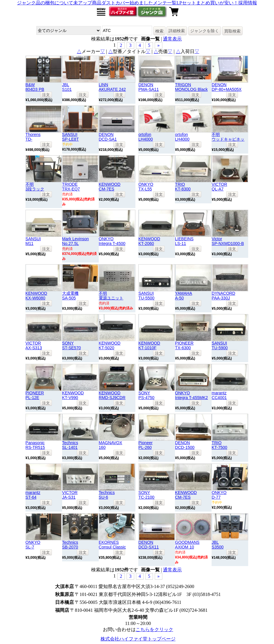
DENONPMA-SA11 (148, 87)
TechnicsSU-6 (107, 495)
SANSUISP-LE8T (70, 137)
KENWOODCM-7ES (110, 187)
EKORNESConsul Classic (112, 545)
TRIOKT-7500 (219, 445)
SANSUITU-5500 (146, 296)
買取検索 (232, 31)
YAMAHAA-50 (183, 296)
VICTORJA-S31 (70, 495)
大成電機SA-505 (70, 296)
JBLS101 (67, 87)
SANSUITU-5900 (220, 345)
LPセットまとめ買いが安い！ (207, 3)
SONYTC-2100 (146, 495)
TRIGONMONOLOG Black (191, 87)
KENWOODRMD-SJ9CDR (112, 395)
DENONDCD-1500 (185, 445)
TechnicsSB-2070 (70, 545)
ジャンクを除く (205, 31)
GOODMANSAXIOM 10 (187, 545)
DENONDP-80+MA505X (227, 87)
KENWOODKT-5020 (110, 345)
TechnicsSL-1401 (70, 445)
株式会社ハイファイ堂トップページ (138, 639)
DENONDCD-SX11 (148, 545)
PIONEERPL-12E (35, 395)
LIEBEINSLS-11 (184, 241)
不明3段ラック (35, 187)
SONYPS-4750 (146, 395)
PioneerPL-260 (145, 445)
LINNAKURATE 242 (112, 87)
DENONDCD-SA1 (108, 137)
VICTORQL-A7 (219, 187)
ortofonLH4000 (145, 137)
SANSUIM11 (33, 241)
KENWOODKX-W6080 (36, 296)
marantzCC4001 (219, 395)
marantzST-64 (33, 495)
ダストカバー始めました (127, 3)
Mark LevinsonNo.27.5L (75, 241)
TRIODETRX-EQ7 (71, 187)
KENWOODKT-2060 (149, 241)
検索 (159, 31)
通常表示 (172, 39)
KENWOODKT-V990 (73, 395)
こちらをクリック (154, 629)
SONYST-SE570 (72, 345)
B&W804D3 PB (35, 87)
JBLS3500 (218, 545)
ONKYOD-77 (219, 495)
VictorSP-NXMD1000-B (228, 241)
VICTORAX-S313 (34, 345)
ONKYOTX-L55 (146, 187)
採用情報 (248, 3)
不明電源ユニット (111, 296)
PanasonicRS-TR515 (35, 445)
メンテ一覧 (165, 3)
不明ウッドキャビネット (228, 139)
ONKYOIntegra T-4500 (112, 241)
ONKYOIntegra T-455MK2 (191, 395)
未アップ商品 (87, 3)
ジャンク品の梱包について (45, 3)
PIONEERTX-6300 (184, 345)
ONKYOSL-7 (33, 545)
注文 (46, 95)
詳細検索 (177, 31)
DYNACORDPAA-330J (223, 296)
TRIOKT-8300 (183, 187)
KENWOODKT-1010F (149, 345)
